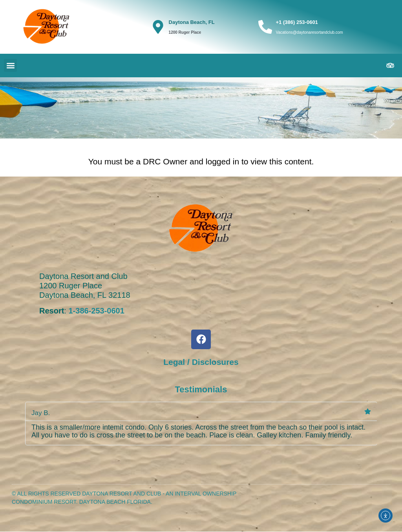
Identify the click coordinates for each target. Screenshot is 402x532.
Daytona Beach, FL (192, 22)
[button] (10, 65)
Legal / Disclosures (201, 362)
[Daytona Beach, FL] (158, 27)
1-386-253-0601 (96, 311)
